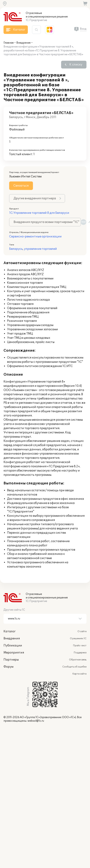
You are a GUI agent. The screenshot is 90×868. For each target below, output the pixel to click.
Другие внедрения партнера (35, 198)
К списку (76, 65)
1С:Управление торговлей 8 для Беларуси (39, 213)
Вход (83, 29)
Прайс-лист (80, 646)
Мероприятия (14, 653)
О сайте (82, 631)
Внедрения (23, 43)
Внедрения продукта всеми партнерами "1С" (47, 222)
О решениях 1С (78, 639)
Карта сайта (79, 674)
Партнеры (11, 660)
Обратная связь (78, 660)
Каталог (10, 631)
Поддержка (80, 653)
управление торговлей (40, 249)
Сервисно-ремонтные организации (35, 237)
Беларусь (16, 249)
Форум (8, 667)
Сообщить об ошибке (74, 667)
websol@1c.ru (36, 721)
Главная (9, 43)
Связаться (21, 186)
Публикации (13, 646)
